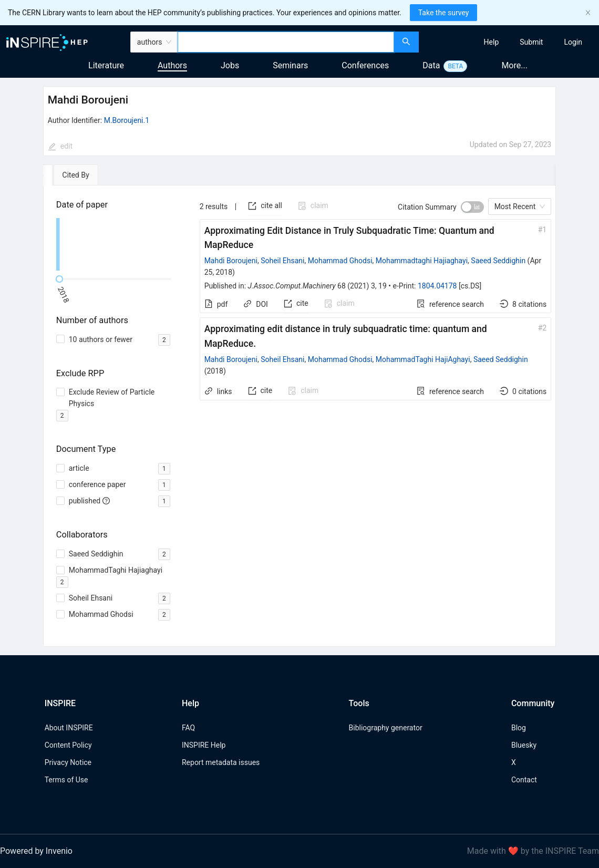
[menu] (510, 42)
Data (431, 65)
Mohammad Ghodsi (340, 261)
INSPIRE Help (204, 745)
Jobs (230, 65)
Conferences (365, 65)
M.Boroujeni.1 (127, 120)
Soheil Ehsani (282, 261)
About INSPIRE (69, 728)
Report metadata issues (221, 762)
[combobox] (286, 42)
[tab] (73, 175)
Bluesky (524, 745)
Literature (106, 65)
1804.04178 (437, 286)
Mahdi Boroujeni (231, 261)
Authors (172, 65)
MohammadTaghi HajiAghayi (423, 359)
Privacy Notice (68, 762)
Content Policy (68, 745)
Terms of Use (66, 780)
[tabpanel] (300, 416)
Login (573, 42)
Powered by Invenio (36, 851)
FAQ (188, 728)
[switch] (472, 207)
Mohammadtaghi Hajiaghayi (422, 261)
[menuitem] (492, 42)
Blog (519, 728)
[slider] (59, 279)
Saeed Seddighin (498, 261)
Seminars (290, 65)
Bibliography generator (386, 728)
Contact (524, 780)
